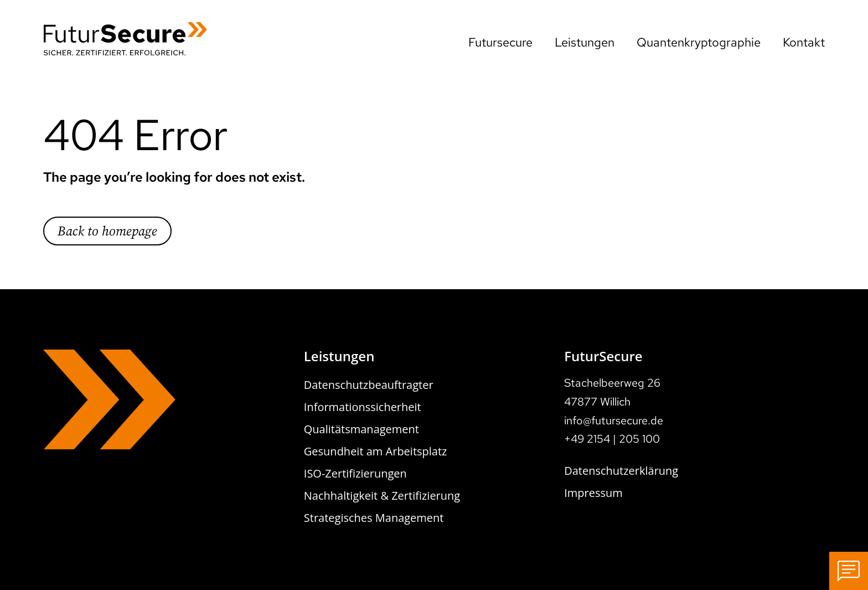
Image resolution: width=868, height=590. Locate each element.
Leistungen (585, 42)
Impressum (593, 493)
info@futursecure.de (614, 420)
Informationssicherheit (363, 407)
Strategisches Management (374, 518)
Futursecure (500, 42)
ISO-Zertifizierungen (355, 473)
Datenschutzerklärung (621, 471)
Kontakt (804, 42)
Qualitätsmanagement (361, 429)
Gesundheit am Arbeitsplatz (376, 451)
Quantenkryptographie (699, 42)
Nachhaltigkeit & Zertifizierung (382, 496)
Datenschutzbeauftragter (369, 385)
